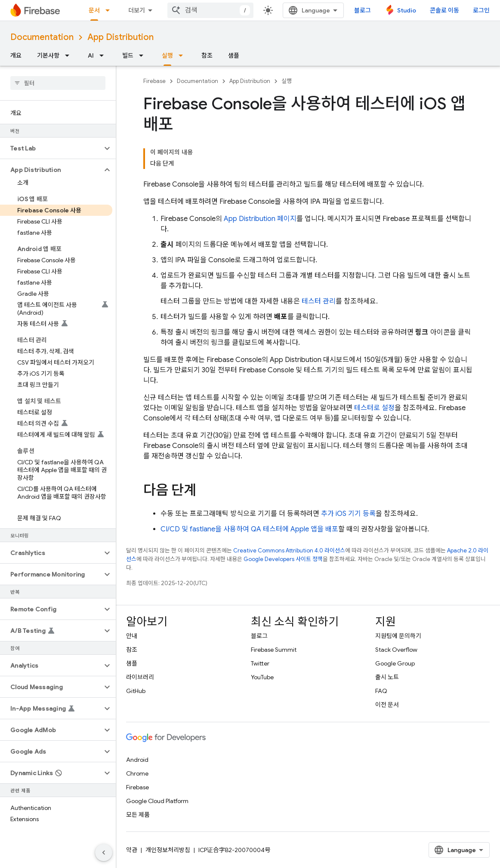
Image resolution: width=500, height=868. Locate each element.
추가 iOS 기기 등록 (348, 514)
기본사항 (48, 55)
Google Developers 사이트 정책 (283, 559)
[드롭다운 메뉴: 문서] (110, 10)
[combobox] (210, 10)
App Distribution (120, 37)
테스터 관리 (319, 301)
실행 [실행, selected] (167, 55)
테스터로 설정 (374, 408)
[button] (51, 148)
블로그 (363, 10)
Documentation (42, 37)
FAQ (381, 691)
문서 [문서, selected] (94, 10)
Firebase (154, 81)
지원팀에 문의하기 (398, 636)
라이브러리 (140, 677)
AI (91, 55)
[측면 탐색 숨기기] (104, 853)
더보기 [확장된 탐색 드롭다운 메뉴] (137, 10)
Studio (407, 10)
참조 (207, 55)
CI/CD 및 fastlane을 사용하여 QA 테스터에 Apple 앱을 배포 (249, 529)
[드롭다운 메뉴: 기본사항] (70, 55)
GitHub (136, 691)
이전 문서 (387, 705)
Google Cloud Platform (157, 801)
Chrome (137, 773)
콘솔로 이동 (444, 10)
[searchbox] (58, 83)
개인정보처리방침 (168, 850)
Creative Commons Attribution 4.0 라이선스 (289, 551)
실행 (287, 81)
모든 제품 (138, 815)
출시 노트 (387, 677)
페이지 (260, 219)
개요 (16, 55)
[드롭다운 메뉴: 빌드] (144, 55)
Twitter (260, 663)
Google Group (395, 663)
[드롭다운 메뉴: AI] (104, 55)
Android (137, 760)
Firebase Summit (274, 650)
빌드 (128, 55)
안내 (132, 636)
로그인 (481, 10)
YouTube (262, 677)
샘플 (234, 55)
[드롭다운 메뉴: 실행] (183, 55)
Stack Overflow (396, 650)
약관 (132, 850)
